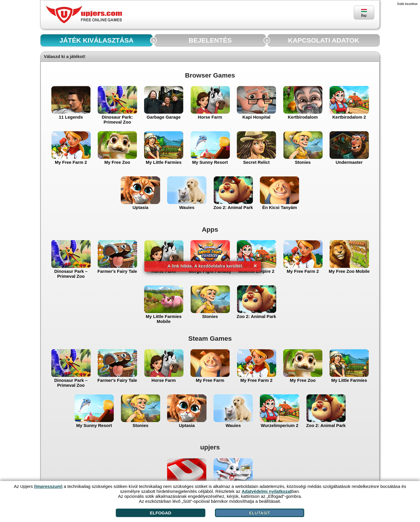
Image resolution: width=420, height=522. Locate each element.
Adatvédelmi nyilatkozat (266, 491)
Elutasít (260, 513)
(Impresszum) (48, 486)
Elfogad (161, 513)
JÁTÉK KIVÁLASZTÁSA (97, 40)
